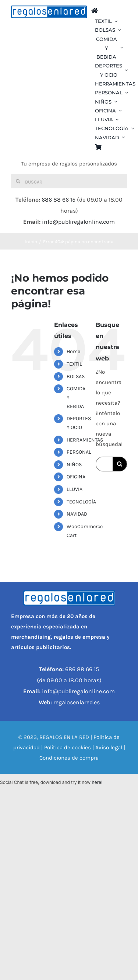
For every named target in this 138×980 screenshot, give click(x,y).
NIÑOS (74, 465)
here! (97, 782)
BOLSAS (76, 376)
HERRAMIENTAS (85, 440)
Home (73, 351)
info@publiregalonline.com (78, 222)
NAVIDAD (77, 514)
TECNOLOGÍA (81, 502)
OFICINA (76, 477)
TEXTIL (74, 364)
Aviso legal (109, 747)
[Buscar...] (104, 464)
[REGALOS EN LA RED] (49, 12)
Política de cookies (68, 747)
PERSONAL (79, 452)
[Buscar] (69, 181)
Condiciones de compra (69, 758)
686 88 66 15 (59, 200)
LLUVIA (75, 489)
